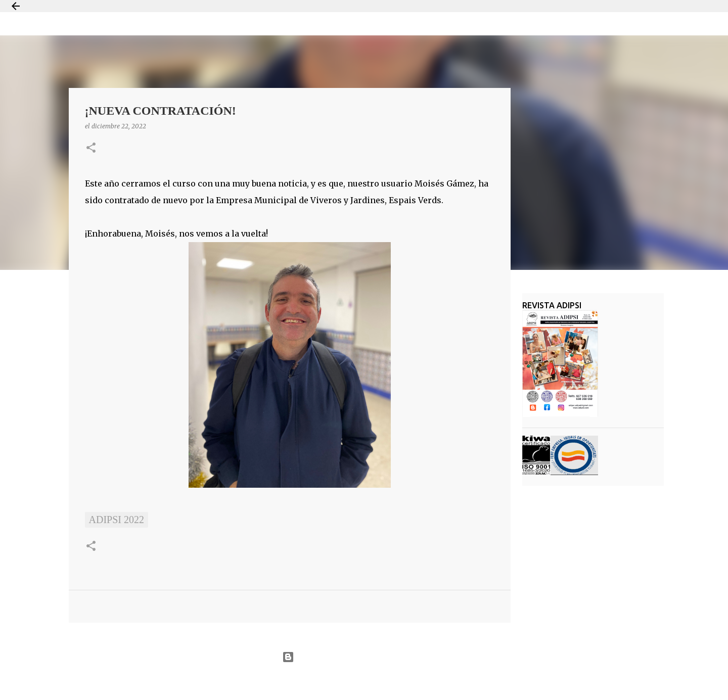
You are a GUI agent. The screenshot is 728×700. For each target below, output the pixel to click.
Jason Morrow (400, 682)
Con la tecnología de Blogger (364, 657)
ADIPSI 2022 (117, 520)
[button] (91, 148)
